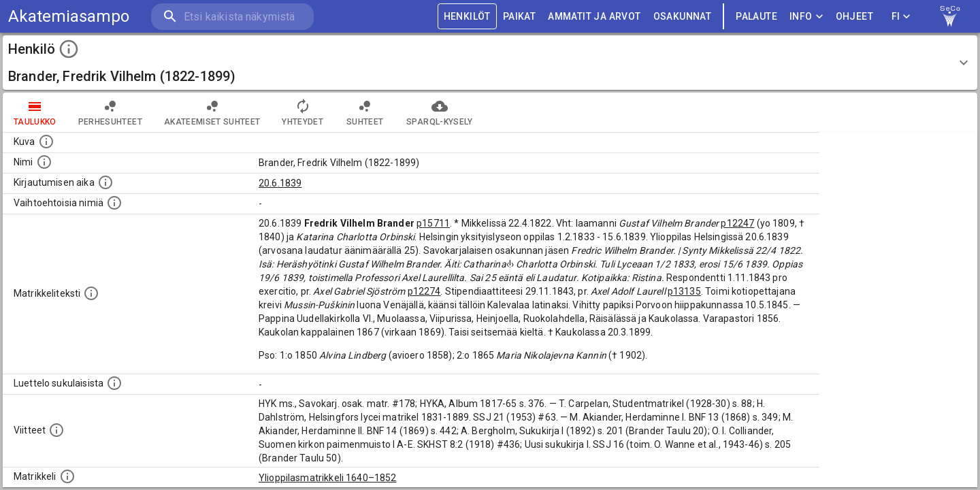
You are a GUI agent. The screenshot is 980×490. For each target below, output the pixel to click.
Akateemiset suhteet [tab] (212, 112)
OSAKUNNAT (683, 17)
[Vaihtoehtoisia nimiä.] (114, 203)
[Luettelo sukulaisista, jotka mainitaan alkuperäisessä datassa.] (114, 383)
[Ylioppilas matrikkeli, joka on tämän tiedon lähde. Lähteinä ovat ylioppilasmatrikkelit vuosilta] (67, 476)
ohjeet (854, 17)
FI (901, 17)
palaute (756, 17)
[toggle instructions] (69, 49)
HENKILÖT (467, 17)
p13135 (684, 291)
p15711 (433, 223)
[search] (231, 17)
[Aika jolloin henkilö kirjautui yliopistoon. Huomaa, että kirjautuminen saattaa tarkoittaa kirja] (105, 182)
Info (806, 17)
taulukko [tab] (35, 112)
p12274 (424, 291)
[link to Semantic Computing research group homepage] (950, 16)
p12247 (737, 223)
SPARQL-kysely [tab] (439, 112)
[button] (490, 63)
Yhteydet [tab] (303, 112)
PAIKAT (519, 17)
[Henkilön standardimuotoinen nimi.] (44, 162)
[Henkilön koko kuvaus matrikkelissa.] (91, 293)
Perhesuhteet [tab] (110, 112)
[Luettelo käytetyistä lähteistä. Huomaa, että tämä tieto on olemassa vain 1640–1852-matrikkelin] (56, 430)
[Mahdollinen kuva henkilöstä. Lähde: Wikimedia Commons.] (46, 142)
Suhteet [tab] (365, 112)
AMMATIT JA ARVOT (594, 17)
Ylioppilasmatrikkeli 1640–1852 (328, 478)
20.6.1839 (280, 183)
